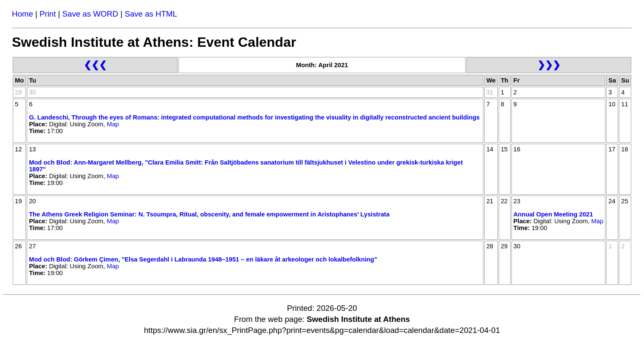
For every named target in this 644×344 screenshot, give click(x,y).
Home (23, 14)
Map (113, 124)
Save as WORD (90, 14)
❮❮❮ (95, 65)
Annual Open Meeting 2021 (553, 214)
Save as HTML (151, 14)
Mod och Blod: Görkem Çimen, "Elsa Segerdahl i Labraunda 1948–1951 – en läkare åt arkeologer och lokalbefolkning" (203, 259)
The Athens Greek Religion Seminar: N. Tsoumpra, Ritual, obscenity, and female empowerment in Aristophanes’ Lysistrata (209, 214)
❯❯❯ (549, 65)
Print (48, 14)
